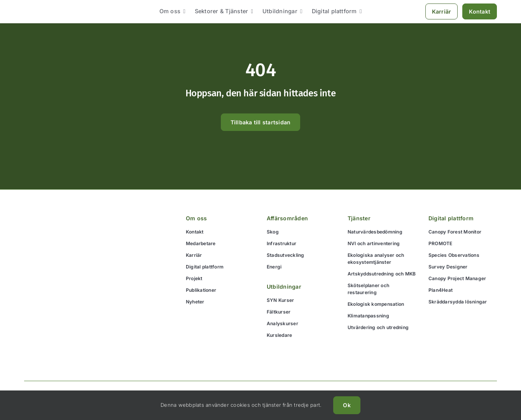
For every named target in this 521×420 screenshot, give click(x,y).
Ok (347, 405)
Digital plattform (451, 218)
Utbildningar (284, 287)
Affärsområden (287, 218)
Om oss (196, 218)
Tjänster (359, 218)
